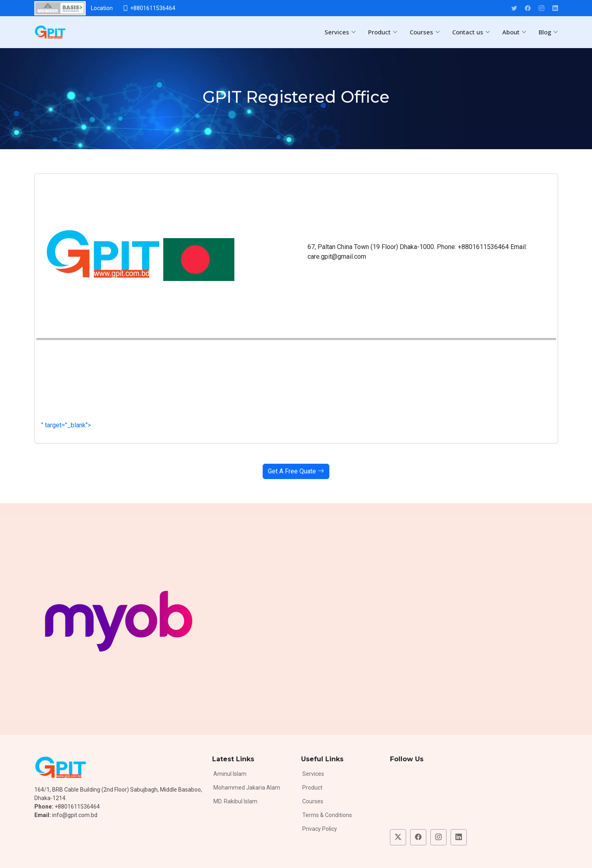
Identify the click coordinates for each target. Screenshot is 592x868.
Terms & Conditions (327, 815)
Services (313, 774)
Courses (313, 801)
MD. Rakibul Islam (235, 801)
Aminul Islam (230, 774)
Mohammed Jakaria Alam (247, 788)
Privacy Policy (320, 829)
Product (312, 788)
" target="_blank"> (187, 425)
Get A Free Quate (296, 471)
